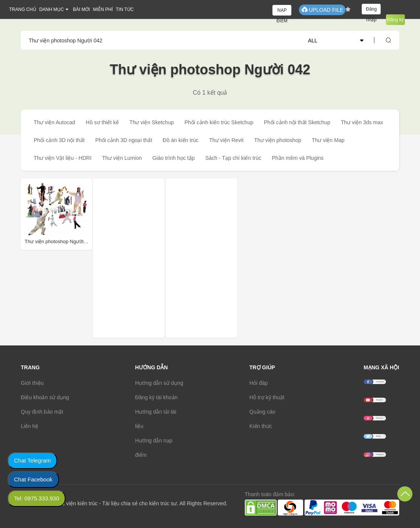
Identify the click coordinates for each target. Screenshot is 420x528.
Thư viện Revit (226, 140)
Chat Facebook (33, 479)
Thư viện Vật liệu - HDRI (63, 158)
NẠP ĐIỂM (282, 12)
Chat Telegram (32, 460)
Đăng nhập (371, 10)
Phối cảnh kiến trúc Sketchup (219, 122)
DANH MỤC (52, 9)
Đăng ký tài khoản (156, 397)
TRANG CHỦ (23, 9)
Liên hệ (30, 426)
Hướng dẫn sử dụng (159, 383)
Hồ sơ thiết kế (102, 122)
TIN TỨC (125, 9)
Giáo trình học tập (174, 158)
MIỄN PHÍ (103, 9)
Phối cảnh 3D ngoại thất (124, 140)
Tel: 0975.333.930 (37, 498)
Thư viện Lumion (122, 158)
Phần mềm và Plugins (298, 158)
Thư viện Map (328, 140)
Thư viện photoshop (278, 140)
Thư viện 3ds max (362, 122)
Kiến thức (261, 426)
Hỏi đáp (258, 383)
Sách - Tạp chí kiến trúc (233, 158)
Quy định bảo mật (42, 412)
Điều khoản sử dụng (45, 397)
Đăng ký (395, 20)
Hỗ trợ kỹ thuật (267, 397)
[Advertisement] (147, 258)
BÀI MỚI (82, 9)
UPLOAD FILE (322, 10)
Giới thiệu (32, 383)
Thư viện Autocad (54, 122)
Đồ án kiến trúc (181, 140)
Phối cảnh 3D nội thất (59, 140)
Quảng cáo (262, 412)
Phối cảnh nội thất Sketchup (297, 122)
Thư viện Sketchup (152, 122)
